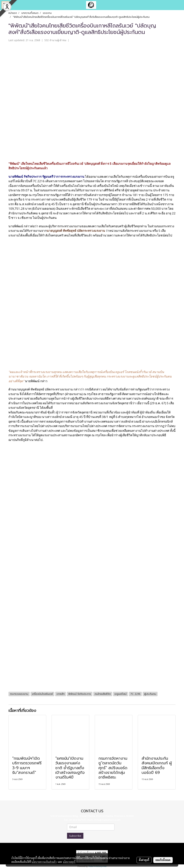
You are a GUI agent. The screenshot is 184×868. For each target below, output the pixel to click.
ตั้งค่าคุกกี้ (144, 860)
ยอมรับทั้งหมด (163, 860)
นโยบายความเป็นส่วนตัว (44, 862)
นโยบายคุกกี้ (69, 862)
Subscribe (75, 836)
